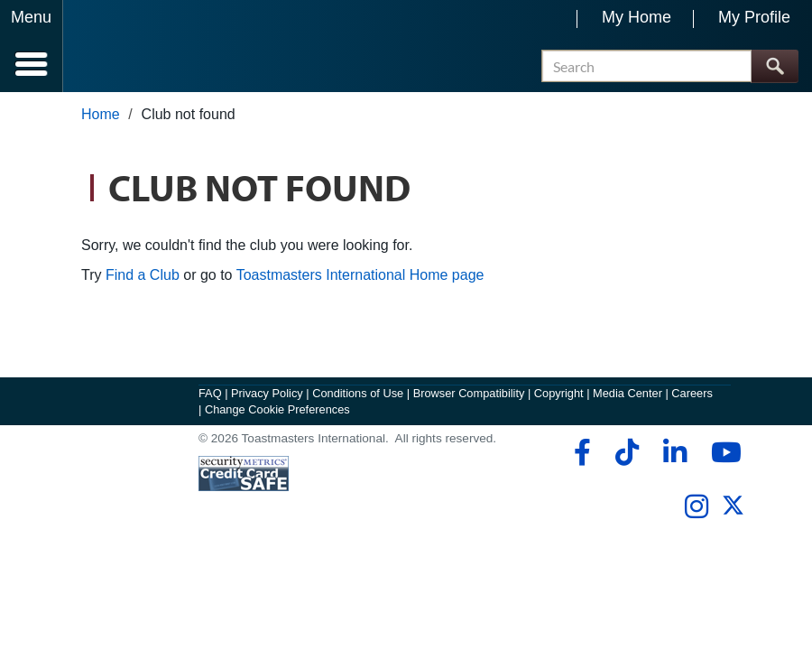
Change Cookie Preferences (277, 409)
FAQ (210, 393)
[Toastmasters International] (116, 47)
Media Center (627, 393)
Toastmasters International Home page (360, 275)
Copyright (559, 393)
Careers (692, 393)
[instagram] (696, 506)
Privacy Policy (267, 393)
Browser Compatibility (469, 393)
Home (101, 114)
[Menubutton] (32, 46)
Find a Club (143, 275)
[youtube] (722, 452)
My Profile (754, 17)
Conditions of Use (358, 393)
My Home (637, 17)
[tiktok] (627, 452)
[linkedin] (674, 452)
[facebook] (580, 452)
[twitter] (733, 512)
